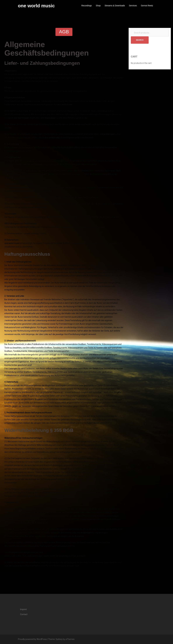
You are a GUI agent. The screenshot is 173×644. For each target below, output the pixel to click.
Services (133, 6)
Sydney (59, 639)
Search (140, 40)
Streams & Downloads (115, 6)
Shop (98, 6)
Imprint (23, 609)
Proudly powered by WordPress (32, 639)
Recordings (86, 6)
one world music (36, 6)
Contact (24, 614)
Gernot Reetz (147, 6)
